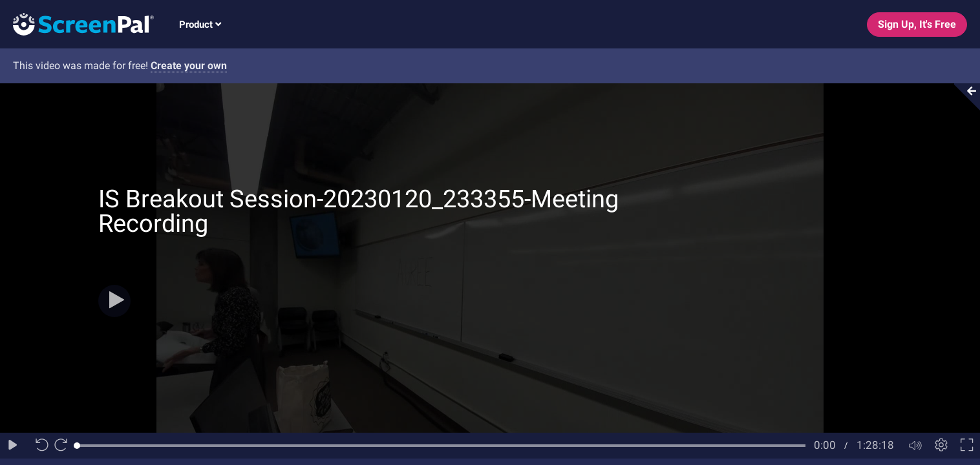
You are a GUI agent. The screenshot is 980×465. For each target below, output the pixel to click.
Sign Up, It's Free (917, 24)
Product (200, 25)
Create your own (189, 66)
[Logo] (77, 24)
